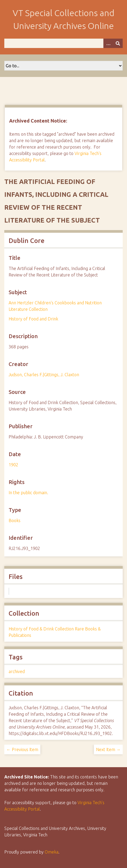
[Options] (108, 43)
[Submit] (118, 43)
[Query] (63, 43)
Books (15, 520)
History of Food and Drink (33, 319)
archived (17, 671)
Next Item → (108, 749)
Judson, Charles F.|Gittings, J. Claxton (44, 375)
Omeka (52, 852)
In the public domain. (28, 493)
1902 (13, 465)
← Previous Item (22, 749)
